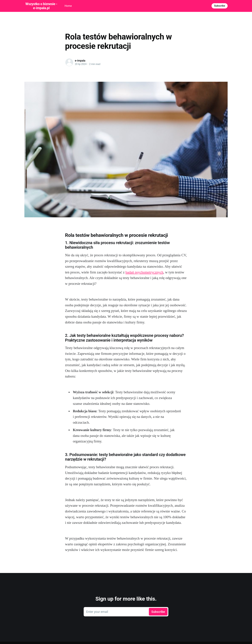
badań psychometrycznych (144, 272)
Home (68, 6)
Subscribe (220, 6)
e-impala (80, 61)
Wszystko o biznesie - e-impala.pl (41, 6)
